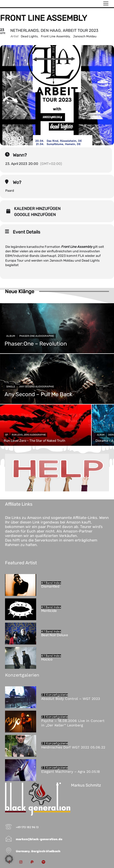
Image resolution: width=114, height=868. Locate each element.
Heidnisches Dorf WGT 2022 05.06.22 (73, 747)
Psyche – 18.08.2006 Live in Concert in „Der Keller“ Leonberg (73, 723)
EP (7, 435)
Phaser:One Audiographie (37, 336)
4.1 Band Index (51, 583)
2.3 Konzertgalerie (54, 695)
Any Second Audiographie (37, 387)
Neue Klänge (20, 291)
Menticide (49, 611)
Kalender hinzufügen (37, 209)
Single (11, 387)
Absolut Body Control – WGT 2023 (71, 699)
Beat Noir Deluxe (55, 635)
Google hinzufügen (35, 215)
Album (11, 336)
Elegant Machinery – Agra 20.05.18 (71, 772)
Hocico (47, 659)
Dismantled (50, 586)
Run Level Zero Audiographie (29, 435)
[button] (9, 859)
